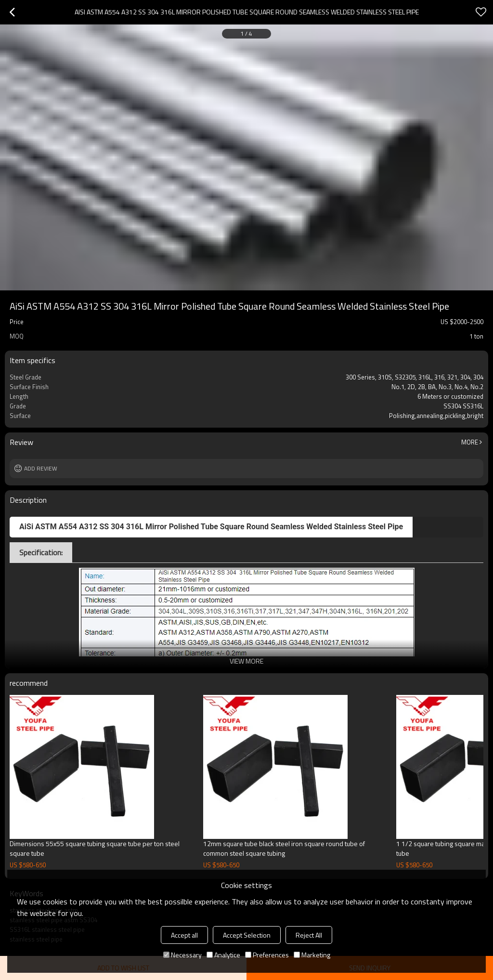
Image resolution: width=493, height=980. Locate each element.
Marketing (312, 955)
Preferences (267, 955)
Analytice (223, 955)
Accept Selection (247, 935)
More (470, 442)
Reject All (309, 935)
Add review (41, 468)
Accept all (184, 935)
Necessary (182, 955)
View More (246, 661)
